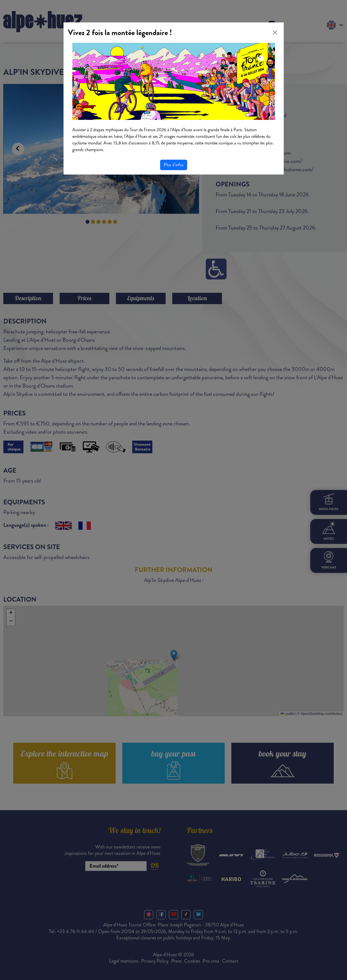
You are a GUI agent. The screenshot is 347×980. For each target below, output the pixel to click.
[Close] (275, 33)
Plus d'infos (174, 165)
